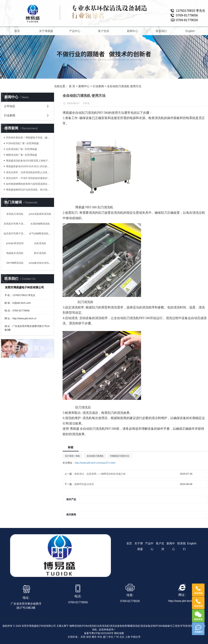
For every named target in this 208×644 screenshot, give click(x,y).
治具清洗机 (40, 243)
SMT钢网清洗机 (15, 263)
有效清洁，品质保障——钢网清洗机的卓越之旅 (100, 474)
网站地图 (119, 633)
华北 (111, 637)
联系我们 (161, 31)
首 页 (72, 86)
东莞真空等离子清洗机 (15, 224)
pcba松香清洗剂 (15, 243)
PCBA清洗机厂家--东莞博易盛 (22, 143)
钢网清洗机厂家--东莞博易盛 (21, 155)
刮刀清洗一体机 (73, 456)
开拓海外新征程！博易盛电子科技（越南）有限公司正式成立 (29, 138)
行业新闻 (98, 86)
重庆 (94, 637)
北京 (122, 637)
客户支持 (104, 31)
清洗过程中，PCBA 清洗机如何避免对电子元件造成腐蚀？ (29, 178)
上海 (127, 637)
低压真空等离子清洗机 (15, 233)
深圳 (89, 637)
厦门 (105, 637)
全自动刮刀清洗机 (95, 456)
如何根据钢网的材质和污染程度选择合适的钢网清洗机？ (29, 184)
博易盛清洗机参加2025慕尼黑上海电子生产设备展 (29, 161)
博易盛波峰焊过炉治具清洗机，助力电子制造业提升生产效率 (29, 190)
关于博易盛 (46, 31)
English (190, 31)
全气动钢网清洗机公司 (40, 233)
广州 (116, 637)
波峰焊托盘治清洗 (84, 484)
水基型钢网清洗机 (40, 224)
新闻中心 (133, 31)
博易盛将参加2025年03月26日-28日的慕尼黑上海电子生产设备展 (29, 166)
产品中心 (75, 31)
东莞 (83, 637)
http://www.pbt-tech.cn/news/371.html (95, 463)
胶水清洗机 (40, 253)
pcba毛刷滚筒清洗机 (40, 214)
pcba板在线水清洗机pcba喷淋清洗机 (40, 263)
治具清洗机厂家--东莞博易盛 (21, 149)
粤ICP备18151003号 (103, 633)
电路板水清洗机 (15, 253)
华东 (100, 637)
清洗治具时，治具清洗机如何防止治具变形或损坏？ (29, 172)
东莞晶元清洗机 (15, 214)
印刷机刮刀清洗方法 (120, 456)
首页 (17, 31)
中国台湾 (135, 637)
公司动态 (10, 106)
